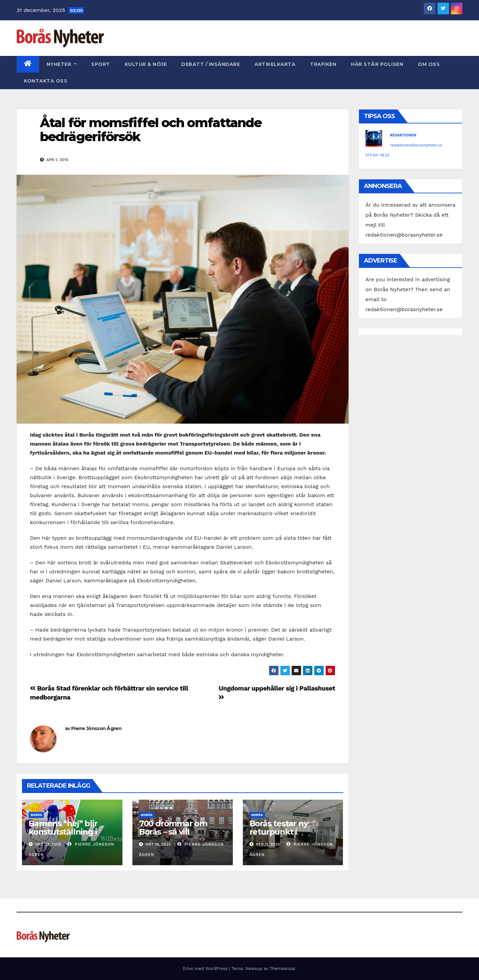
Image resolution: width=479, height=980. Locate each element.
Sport (101, 64)
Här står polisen (377, 64)
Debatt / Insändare (211, 64)
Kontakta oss (46, 81)
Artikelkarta (275, 64)
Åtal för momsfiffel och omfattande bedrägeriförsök (151, 130)
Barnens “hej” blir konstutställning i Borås (63, 832)
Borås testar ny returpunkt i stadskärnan (279, 832)
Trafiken (323, 64)
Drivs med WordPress (206, 969)
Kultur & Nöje (146, 64)
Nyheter (62, 64)
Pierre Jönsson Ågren (96, 728)
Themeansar (283, 969)
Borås (36, 815)
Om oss (429, 64)
